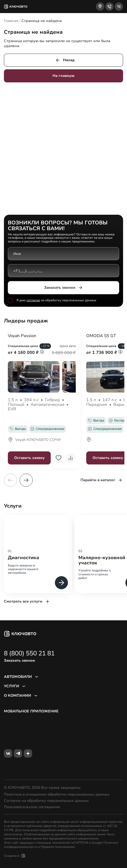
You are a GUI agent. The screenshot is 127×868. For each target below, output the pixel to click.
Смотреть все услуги (27, 602)
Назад (65, 60)
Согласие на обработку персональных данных (46, 801)
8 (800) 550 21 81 (29, 653)
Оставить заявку (29, 458)
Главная (11, 21)
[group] (38, 554)
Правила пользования (58, 847)
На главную (63, 76)
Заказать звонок (64, 288)
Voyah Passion (22, 336)
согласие (33, 300)
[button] (26, 480)
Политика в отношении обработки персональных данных (57, 795)
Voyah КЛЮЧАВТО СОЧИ (34, 440)
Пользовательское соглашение (32, 807)
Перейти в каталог (102, 480)
